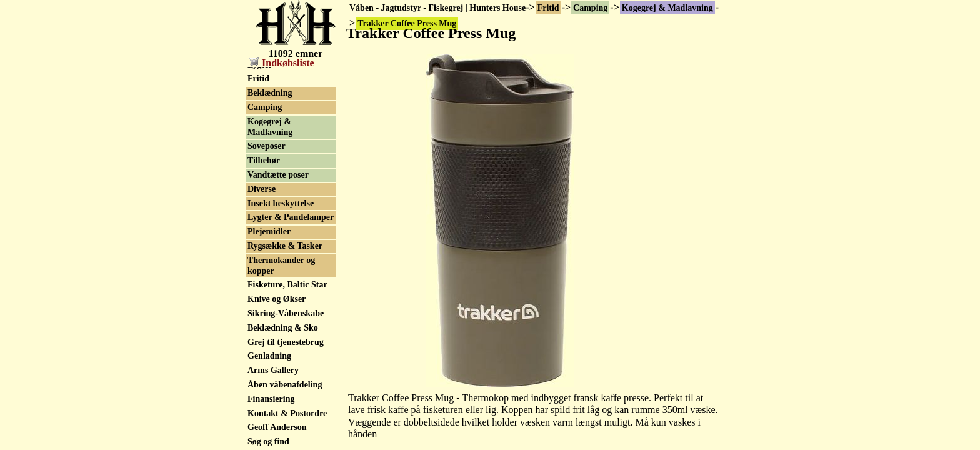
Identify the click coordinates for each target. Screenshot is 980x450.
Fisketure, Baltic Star (287, 285)
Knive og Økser (277, 299)
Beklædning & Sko (283, 328)
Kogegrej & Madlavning (667, 8)
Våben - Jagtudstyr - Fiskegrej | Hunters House (437, 8)
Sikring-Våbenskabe (286, 313)
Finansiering (271, 399)
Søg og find (268, 442)
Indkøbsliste (282, 63)
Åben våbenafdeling (285, 385)
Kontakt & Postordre (287, 413)
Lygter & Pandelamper (291, 217)
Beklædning (270, 93)
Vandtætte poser (278, 175)
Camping (590, 8)
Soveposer (267, 146)
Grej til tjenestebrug (286, 342)
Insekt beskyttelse (281, 203)
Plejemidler (269, 232)
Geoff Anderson (277, 427)
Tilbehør (264, 160)
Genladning (269, 356)
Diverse (262, 189)
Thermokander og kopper (281, 266)
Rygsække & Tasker (285, 246)
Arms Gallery (273, 370)
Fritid (548, 8)
